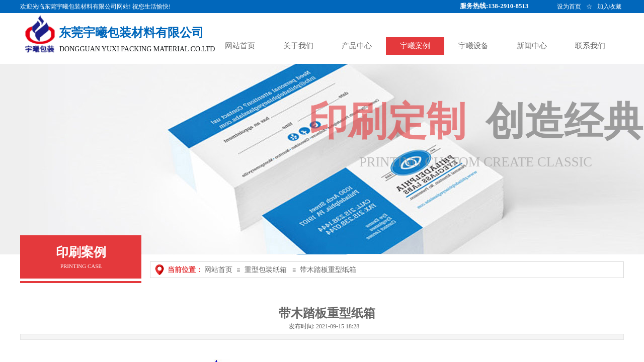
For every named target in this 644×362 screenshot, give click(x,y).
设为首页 (569, 7)
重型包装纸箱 (266, 270)
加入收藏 (609, 7)
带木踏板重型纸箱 (328, 270)
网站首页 (218, 270)
